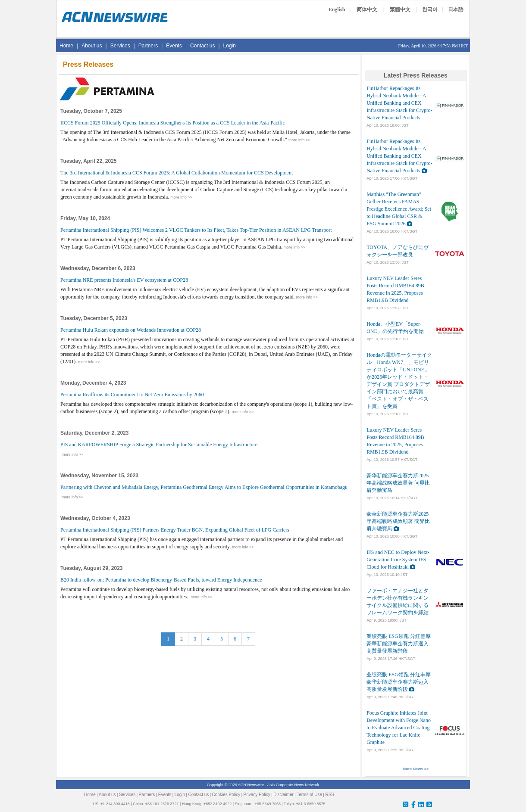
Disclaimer (283, 795)
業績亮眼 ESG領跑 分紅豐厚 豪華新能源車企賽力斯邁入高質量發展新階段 (399, 644)
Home (66, 46)
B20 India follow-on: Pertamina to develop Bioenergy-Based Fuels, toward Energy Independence (161, 580)
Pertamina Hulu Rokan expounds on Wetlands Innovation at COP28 (131, 330)
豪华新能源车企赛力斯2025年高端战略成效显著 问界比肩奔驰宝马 (398, 483)
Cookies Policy (226, 795)
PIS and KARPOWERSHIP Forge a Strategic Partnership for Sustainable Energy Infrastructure (159, 445)
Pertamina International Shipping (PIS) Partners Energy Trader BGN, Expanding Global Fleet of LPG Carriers (175, 530)
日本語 (456, 9)
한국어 (430, 9)
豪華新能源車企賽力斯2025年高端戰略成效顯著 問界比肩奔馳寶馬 (398, 521)
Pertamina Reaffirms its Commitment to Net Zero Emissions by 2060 (132, 395)
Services (120, 46)
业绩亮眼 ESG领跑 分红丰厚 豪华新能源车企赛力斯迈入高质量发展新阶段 (399, 682)
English (337, 9)
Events (174, 46)
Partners (148, 46)
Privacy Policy (257, 795)
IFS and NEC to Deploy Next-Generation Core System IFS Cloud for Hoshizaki (398, 560)
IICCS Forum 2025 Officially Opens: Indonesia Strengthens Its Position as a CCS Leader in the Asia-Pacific (173, 123)
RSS (330, 795)
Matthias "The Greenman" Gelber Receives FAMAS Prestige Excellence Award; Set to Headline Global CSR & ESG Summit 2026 (399, 209)
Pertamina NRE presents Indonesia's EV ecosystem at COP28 (124, 280)
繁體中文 (400, 9)
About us (92, 46)
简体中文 (367, 9)
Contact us (202, 46)
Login (230, 46)
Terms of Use (309, 795)
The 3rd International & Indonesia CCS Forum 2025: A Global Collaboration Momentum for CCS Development (177, 173)
